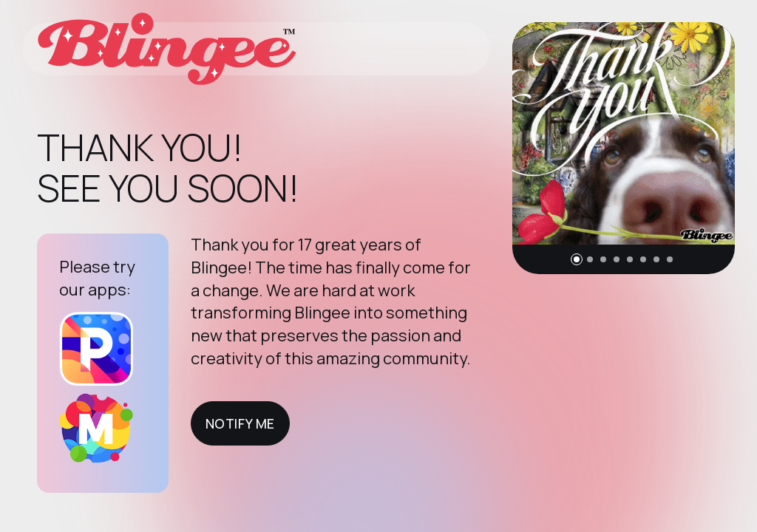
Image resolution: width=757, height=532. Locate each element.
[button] (577, 259)
